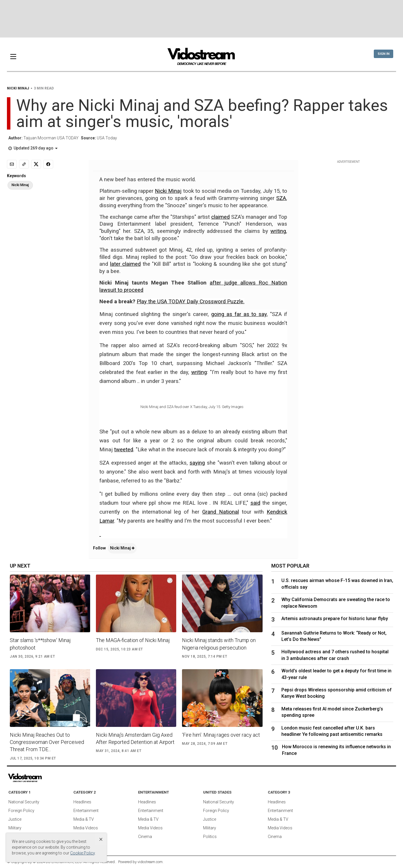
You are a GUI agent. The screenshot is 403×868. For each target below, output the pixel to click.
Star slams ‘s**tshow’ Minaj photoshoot (40, 644)
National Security (24, 802)
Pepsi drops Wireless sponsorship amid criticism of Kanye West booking (337, 693)
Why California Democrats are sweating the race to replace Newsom (336, 603)
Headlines (82, 802)
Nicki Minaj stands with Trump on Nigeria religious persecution (219, 644)
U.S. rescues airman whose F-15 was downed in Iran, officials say (337, 584)
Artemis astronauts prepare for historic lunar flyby (335, 619)
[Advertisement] (202, 19)
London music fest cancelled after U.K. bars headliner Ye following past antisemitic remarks (332, 731)
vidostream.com (150, 862)
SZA (281, 198)
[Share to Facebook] (48, 164)
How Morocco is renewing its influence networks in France (336, 750)
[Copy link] (24, 164)
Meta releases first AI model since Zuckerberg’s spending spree (332, 712)
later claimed (125, 264)
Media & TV (84, 819)
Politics (210, 837)
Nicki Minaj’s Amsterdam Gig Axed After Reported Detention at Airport (135, 738)
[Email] (12, 164)
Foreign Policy (21, 811)
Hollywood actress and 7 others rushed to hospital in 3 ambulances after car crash (335, 655)
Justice (15, 819)
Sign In (383, 54)
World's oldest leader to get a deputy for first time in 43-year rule (336, 674)
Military (15, 828)
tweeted (124, 450)
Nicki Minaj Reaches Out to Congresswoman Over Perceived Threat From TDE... (47, 742)
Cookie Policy (82, 853)
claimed (220, 217)
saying (197, 463)
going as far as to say (239, 314)
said (255, 503)
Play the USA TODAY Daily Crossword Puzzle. (191, 302)
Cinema (145, 837)
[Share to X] (36, 164)
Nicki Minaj (168, 191)
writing (278, 231)
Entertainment (86, 811)
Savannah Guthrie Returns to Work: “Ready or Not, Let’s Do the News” (334, 636)
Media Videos (86, 828)
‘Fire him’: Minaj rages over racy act (221, 735)
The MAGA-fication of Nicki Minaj (133, 640)
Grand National (221, 512)
